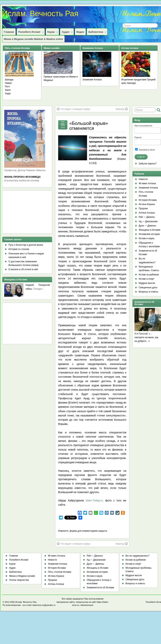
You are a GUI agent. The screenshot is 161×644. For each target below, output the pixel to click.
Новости (143, 179)
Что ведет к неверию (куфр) (73, 109)
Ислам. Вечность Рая (40, 13)
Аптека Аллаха (147, 213)
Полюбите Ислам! (31, 33)
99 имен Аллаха (147, 183)
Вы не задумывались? (138, 556)
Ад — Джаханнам (148, 221)
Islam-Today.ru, (95, 500)
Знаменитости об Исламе (100, 588)
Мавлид (122, 109)
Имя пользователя (143, 126)
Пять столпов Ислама (60, 572)
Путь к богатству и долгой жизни (26, 245)
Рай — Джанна (147, 217)
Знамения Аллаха (92, 80)
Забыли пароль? (148, 164)
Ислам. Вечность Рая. (26, 602)
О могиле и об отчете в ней (23, 269)
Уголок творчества (19, 580)
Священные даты (148, 288)
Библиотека (97, 33)
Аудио (67, 33)
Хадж (8, 93)
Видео (80, 32)
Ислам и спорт (146, 279)
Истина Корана (147, 204)
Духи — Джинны (147, 226)
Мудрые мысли (147, 283)
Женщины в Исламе (149, 230)
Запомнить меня (145, 149)
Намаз (8, 83)
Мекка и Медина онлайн (22, 576)
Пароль (138, 137)
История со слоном (19, 249)
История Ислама (148, 200)
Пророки (143, 209)
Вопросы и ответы (148, 292)
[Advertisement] (22, 213)
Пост (7, 87)
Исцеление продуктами (134, 80)
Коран (53, 33)
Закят (8, 90)
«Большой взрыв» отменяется (89, 126)
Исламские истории (149, 234)
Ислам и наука (146, 238)
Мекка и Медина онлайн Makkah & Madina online (33, 39)
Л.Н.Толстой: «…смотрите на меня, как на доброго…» (146, 337)
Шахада (9, 80)
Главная (9, 32)
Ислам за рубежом (149, 275)
